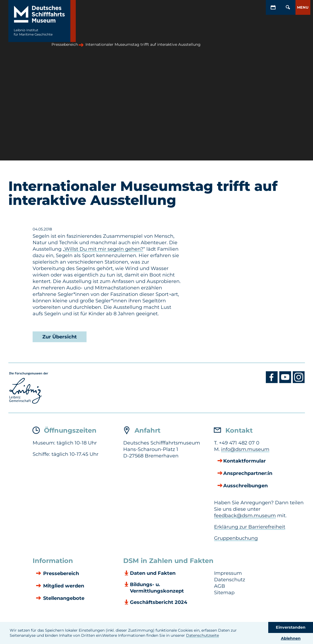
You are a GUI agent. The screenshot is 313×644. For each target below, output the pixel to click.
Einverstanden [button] (291, 627)
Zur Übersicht (60, 337)
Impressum (228, 573)
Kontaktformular (245, 461)
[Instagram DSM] (299, 382)
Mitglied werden (63, 586)
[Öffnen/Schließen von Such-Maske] (288, 7)
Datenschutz (230, 580)
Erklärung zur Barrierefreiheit (250, 527)
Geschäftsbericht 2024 (159, 602)
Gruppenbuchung (236, 538)
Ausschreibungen (245, 486)
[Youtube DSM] (286, 382)
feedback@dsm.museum (245, 516)
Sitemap (224, 593)
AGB (220, 586)
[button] (303, 7)
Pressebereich (60, 574)
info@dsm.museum (245, 449)
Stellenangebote (63, 598)
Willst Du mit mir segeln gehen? (104, 249)
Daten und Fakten (153, 573)
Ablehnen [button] (291, 638)
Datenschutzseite (202, 635)
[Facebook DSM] (273, 382)
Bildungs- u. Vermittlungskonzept (157, 588)
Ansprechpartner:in (248, 474)
